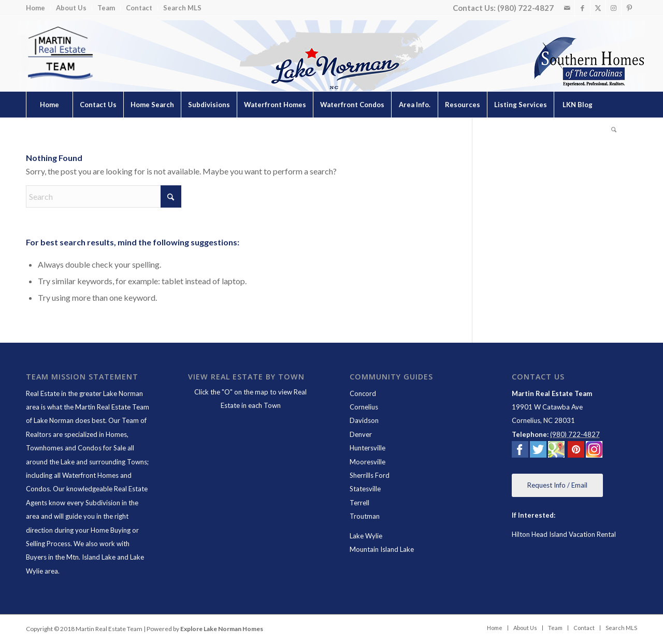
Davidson (364, 420)
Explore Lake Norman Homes (222, 629)
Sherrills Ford (370, 475)
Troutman (365, 516)
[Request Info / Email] (557, 485)
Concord (363, 393)
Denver (361, 434)
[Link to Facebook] (582, 8)
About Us (71, 8)
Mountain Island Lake (382, 549)
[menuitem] (38, 8)
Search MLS (182, 8)
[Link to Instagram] (614, 8)
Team (106, 8)
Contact (139, 8)
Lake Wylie (366, 536)
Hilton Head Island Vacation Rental (564, 534)
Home (35, 8)
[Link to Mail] (567, 8)
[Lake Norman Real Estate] (60, 54)
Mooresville (367, 462)
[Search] (614, 130)
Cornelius (364, 407)
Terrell (359, 503)
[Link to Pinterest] (629, 8)
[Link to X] (598, 8)
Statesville (365, 489)
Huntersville (367, 448)
